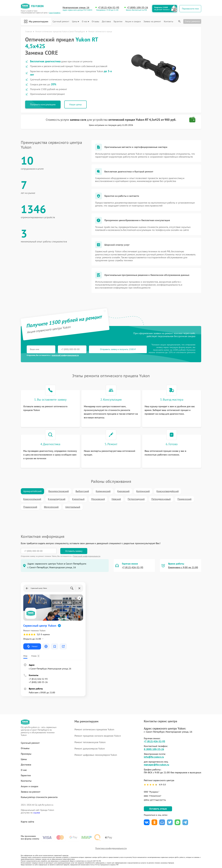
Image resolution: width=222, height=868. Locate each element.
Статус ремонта (192, 21)
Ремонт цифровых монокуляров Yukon (96, 755)
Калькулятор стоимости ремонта (39, 797)
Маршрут (32, 646)
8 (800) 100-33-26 (154, 749)
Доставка (106, 22)
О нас (85, 22)
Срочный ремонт (61, 22)
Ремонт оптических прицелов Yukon (94, 729)
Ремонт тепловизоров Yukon (90, 742)
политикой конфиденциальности (65, 355)
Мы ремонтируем (36, 21)
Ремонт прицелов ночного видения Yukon (98, 736)
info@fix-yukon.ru (154, 757)
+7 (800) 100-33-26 (138, 7)
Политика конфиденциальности (111, 848)
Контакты (169, 22)
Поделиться (147, 822)
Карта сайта (27, 822)
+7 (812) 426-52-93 (109, 7)
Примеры (26, 754)
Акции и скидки (133, 22)
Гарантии (118, 22)
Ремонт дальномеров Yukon (90, 748)
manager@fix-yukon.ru (156, 765)
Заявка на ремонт (152, 22)
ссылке (37, 813)
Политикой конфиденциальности (87, 556)
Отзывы (95, 22)
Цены (75, 22)
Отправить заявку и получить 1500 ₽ (118, 349)
